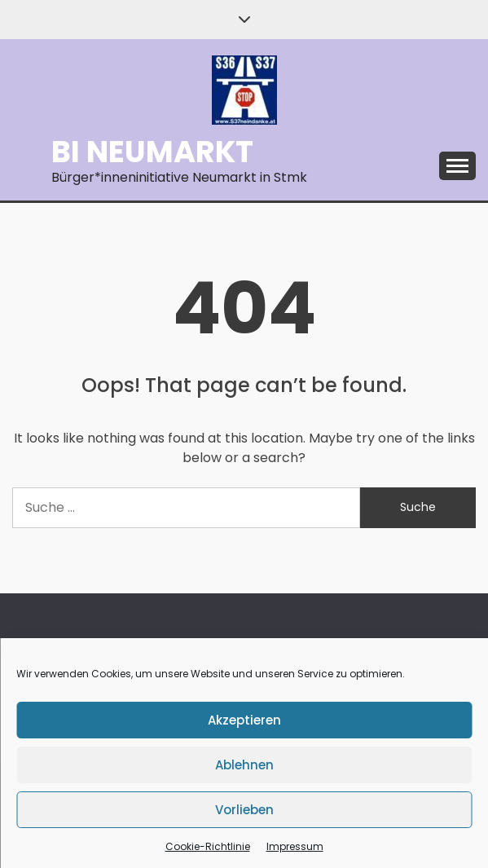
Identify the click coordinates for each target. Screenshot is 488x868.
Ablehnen (244, 765)
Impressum (295, 846)
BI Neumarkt (152, 152)
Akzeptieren (244, 720)
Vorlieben (244, 810)
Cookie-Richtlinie (208, 846)
